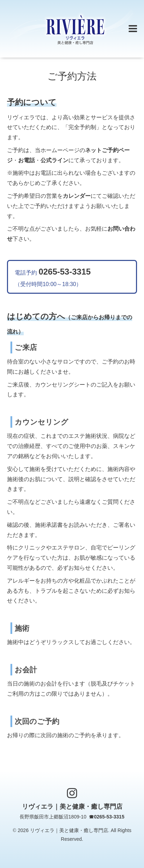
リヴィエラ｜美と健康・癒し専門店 (72, 807)
